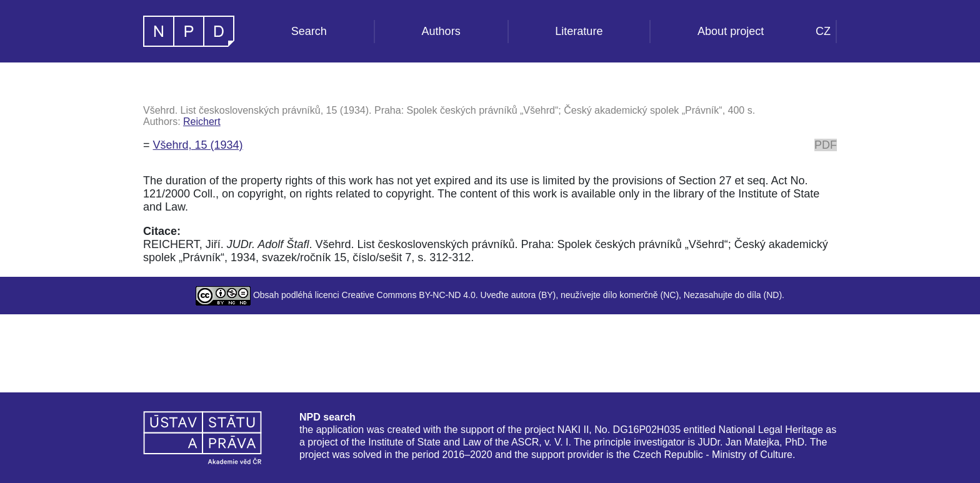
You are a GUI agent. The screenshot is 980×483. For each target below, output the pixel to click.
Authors (441, 31)
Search (309, 31)
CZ (823, 31)
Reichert (202, 122)
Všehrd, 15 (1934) (198, 145)
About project (731, 31)
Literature (579, 31)
